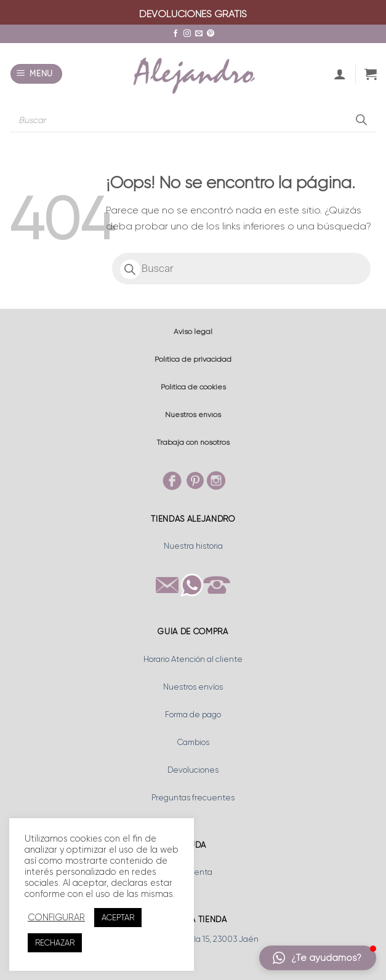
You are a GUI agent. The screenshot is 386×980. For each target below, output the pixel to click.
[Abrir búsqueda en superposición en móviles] (193, 120)
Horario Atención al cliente (193, 659)
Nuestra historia (193, 546)
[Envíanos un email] (199, 34)
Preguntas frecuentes (193, 798)
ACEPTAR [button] (118, 918)
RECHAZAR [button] (55, 943)
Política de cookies (193, 387)
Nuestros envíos (193, 415)
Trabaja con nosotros (193, 442)
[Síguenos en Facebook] (175, 34)
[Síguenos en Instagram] (187, 34)
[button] (37, 74)
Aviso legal (193, 332)
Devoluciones (193, 770)
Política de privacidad (193, 359)
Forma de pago (193, 715)
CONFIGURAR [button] (56, 918)
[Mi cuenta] (340, 74)
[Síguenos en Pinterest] (211, 34)
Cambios (193, 742)
